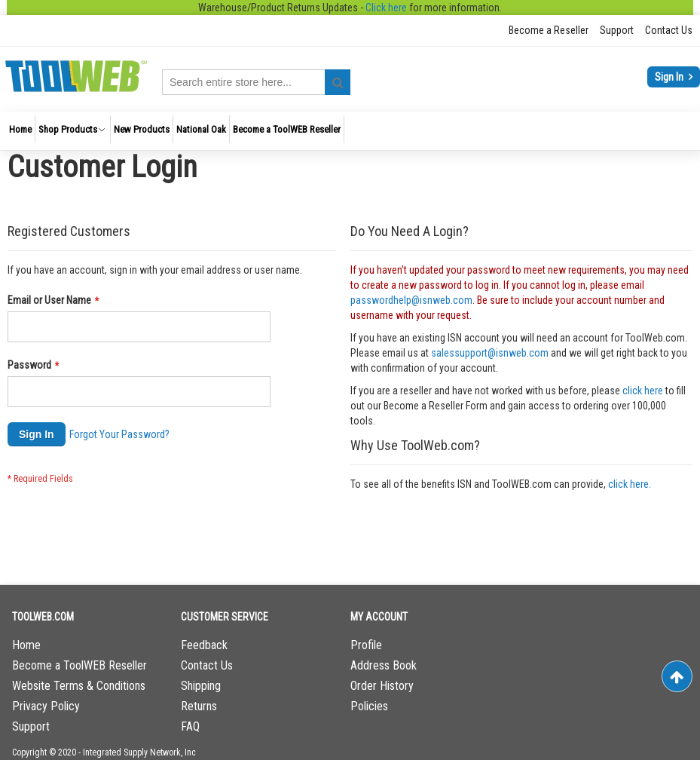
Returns (199, 706)
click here (643, 391)
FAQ (190, 726)
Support (617, 30)
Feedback (204, 645)
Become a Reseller (549, 30)
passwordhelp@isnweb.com (411, 300)
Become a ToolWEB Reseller (79, 665)
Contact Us (669, 30)
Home (26, 645)
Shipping (201, 686)
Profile (366, 645)
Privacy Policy (46, 706)
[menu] (350, 131)
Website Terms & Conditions (79, 686)
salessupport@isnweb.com (490, 353)
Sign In (670, 77)
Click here (386, 8)
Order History (382, 686)
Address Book (384, 665)
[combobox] (256, 82)
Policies (369, 706)
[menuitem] (20, 129)
